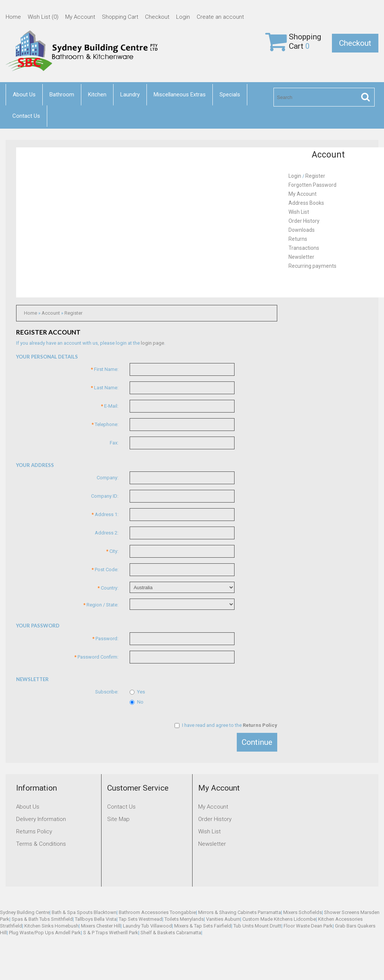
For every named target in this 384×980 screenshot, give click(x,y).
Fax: (114, 443)
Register (73, 313)
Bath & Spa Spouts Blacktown (84, 912)
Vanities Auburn (223, 919)
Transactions (304, 248)
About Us (24, 95)
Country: (108, 588)
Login (183, 17)
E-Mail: (110, 406)
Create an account (220, 17)
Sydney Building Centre (25, 912)
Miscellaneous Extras (180, 95)
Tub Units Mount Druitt (257, 926)
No (137, 702)
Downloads (302, 230)
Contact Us (26, 116)
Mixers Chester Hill (101, 926)
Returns (298, 239)
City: (112, 551)
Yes (137, 692)
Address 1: (105, 514)
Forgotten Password (312, 185)
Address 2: (107, 533)
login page (152, 343)
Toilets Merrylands (184, 919)
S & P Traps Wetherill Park (111, 933)
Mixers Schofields (303, 912)
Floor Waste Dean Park (308, 926)
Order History (304, 221)
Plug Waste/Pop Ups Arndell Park (45, 933)
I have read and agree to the (226, 725)
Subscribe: (107, 692)
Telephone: (105, 424)
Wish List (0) (43, 17)
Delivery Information (41, 819)
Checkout (157, 17)
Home (13, 17)
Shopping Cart (120, 17)
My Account (80, 17)
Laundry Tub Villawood (147, 926)
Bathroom (62, 95)
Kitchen (97, 95)
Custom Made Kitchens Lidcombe (279, 919)
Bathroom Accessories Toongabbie (157, 912)
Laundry (130, 95)
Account (51, 313)
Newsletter (301, 257)
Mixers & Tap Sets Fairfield (203, 926)
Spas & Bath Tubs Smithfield (42, 919)
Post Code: (105, 570)
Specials (230, 95)
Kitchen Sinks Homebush (52, 926)
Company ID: (105, 496)
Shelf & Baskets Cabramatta (171, 933)
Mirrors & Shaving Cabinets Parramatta (240, 912)
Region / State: (101, 605)
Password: (105, 639)
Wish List (299, 212)
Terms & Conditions (41, 844)
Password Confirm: (96, 657)
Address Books (306, 203)
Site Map (118, 819)
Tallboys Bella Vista (96, 919)
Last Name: (105, 388)
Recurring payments (312, 266)
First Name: (105, 369)
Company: (108, 478)
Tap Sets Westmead (140, 919)
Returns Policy (34, 831)
